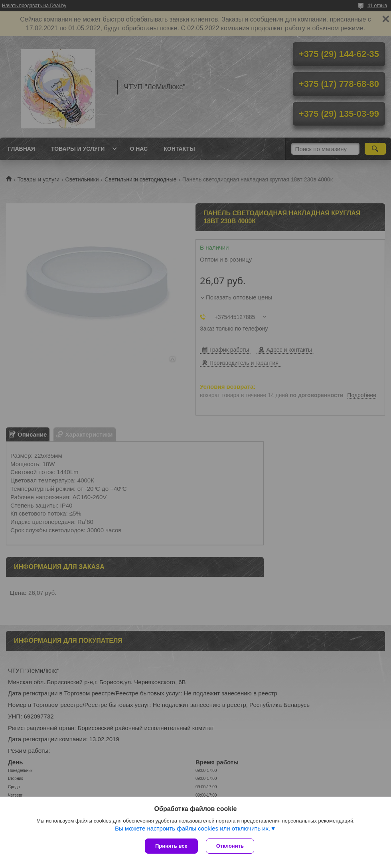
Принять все (171, 846)
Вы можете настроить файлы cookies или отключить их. (193, 828)
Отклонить (230, 846)
